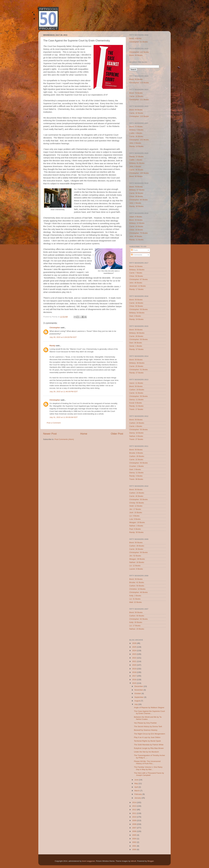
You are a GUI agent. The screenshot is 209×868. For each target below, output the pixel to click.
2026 (135, 643)
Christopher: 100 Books (139, 173)
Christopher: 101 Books (139, 140)
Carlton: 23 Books (137, 493)
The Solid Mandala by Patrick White (149, 745)
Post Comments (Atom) (64, 439)
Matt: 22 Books (136, 602)
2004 (135, 839)
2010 (135, 817)
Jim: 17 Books (135, 509)
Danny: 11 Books (136, 400)
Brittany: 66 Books (137, 333)
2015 (135, 683)
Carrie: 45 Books (136, 170)
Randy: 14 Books (136, 146)
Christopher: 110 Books (139, 116)
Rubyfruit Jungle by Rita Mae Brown (149, 748)
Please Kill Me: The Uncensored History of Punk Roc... (147, 762)
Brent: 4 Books (135, 38)
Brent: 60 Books (136, 79)
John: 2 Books (135, 203)
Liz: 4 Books (134, 516)
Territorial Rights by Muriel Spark (147, 741)
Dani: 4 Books (135, 316)
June (137, 780)
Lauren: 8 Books (136, 569)
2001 (135, 846)
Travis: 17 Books (136, 409)
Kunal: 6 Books (136, 403)
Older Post (117, 434)
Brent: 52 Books (136, 266)
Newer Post (50, 434)
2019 (135, 669)
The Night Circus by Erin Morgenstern (150, 734)
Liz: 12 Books (135, 566)
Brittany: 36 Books (137, 363)
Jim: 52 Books (135, 556)
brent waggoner (88, 861)
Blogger (151, 861)
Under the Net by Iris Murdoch (146, 752)
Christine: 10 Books (137, 589)
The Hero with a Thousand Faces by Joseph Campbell (149, 774)
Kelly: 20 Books (136, 622)
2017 (135, 676)
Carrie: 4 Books (136, 426)
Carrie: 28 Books (136, 336)
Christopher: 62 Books (139, 619)
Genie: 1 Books (136, 346)
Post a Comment (54, 423)
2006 (135, 831)
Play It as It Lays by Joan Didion (147, 737)
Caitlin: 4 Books (136, 133)
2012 (135, 810)
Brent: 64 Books (136, 55)
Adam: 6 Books (136, 217)
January (138, 798)
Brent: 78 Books (136, 187)
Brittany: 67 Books (137, 190)
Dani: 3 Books (135, 469)
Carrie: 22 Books (136, 460)
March (137, 791)
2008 (135, 824)
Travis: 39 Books (136, 479)
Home (84, 434)
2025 (135, 647)
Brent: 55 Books (136, 220)
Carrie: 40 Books (136, 496)
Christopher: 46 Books (139, 592)
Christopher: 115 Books (139, 83)
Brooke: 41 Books (137, 582)
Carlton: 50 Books (137, 586)
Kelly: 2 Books (135, 596)
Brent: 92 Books (136, 176)
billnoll (133, 861)
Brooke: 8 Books (136, 453)
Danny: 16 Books (136, 433)
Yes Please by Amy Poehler (145, 723)
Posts (134, 250)
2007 (135, 828)
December (139, 686)
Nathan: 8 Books (136, 436)
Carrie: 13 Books (136, 96)
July (136, 704)
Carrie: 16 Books (136, 226)
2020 (135, 665)
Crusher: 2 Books (136, 466)
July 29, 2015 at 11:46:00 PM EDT (64, 392)
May (136, 783)
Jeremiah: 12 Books (138, 286)
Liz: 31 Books (135, 599)
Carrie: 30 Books (136, 136)
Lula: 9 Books (135, 519)
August (138, 701)
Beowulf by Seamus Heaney (146, 730)
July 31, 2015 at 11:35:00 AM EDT (64, 417)
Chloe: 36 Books (136, 196)
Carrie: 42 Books (136, 113)
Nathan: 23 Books (137, 629)
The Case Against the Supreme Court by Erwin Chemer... (149, 712)
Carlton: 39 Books (137, 546)
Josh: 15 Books (136, 513)
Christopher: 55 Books (139, 430)
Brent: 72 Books (136, 127)
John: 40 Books (136, 236)
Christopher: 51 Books (139, 42)
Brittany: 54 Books (137, 313)
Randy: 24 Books (136, 319)
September (139, 697)
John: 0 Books (135, 143)
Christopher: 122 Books (139, 52)
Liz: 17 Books (135, 626)
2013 (135, 806)
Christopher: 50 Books (139, 309)
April (137, 787)
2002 (135, 842)
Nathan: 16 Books (137, 562)
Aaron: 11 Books (136, 383)
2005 (135, 835)
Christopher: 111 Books (139, 100)
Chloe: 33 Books (136, 230)
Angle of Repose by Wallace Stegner (149, 707)
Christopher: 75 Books (139, 233)
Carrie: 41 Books (136, 393)
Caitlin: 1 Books (136, 160)
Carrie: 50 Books (136, 193)
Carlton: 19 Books (137, 390)
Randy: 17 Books (136, 289)
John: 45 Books (136, 283)
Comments (137, 255)
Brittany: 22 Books (137, 223)
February (138, 794)
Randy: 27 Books (136, 373)
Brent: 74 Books (136, 93)
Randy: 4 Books (136, 476)
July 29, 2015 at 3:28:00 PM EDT (63, 337)
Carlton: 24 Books (137, 423)
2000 (135, 849)
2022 (135, 658)
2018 (135, 672)
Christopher (55, 328)
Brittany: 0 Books (136, 130)
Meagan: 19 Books (137, 522)
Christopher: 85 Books (139, 200)
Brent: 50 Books (136, 300)
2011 (135, 813)
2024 (135, 651)
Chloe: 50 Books (136, 276)
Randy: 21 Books (136, 240)
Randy (52, 346)
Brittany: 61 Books (137, 163)
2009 (135, 820)
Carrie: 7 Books (136, 273)
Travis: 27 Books (136, 439)
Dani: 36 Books (136, 343)
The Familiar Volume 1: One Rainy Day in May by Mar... (148, 768)
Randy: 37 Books (136, 157)
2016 (135, 680)
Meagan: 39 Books (137, 559)
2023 (135, 654)
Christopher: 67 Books (139, 279)
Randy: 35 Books (136, 532)
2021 (135, 661)
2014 (135, 802)
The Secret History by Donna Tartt (148, 726)
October (138, 693)
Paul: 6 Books (135, 529)
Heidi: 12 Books (136, 506)
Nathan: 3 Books (136, 526)
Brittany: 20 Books (137, 270)
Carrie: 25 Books (136, 366)
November (139, 690)
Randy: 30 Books (136, 206)
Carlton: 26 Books (137, 456)
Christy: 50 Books (137, 503)
